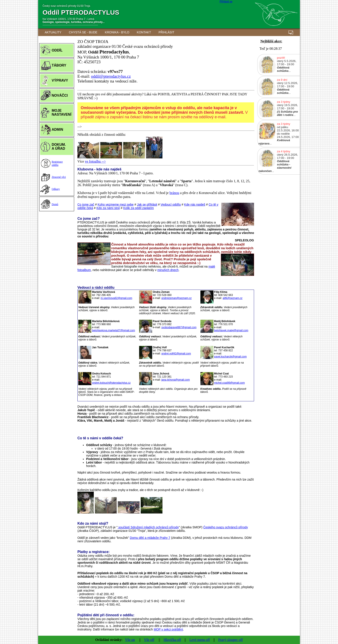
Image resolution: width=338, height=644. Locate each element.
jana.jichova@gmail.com (176, 380)
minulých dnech (168, 270)
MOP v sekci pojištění (168, 629)
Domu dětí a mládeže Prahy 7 (150, 538)
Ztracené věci (59, 177)
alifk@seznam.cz (233, 298)
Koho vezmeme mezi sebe (116, 204)
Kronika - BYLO (117, 32)
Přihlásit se (226, 2)
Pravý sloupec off (231, 640)
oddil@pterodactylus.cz (111, 76)
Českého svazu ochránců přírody (226, 527)
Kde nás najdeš (195, 204)
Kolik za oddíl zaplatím (138, 208)
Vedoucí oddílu (171, 204)
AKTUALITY (53, 32)
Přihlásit (166, 32)
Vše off (149, 640)
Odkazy (56, 189)
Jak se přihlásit (147, 204)
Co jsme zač (86, 204)
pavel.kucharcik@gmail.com (230, 357)
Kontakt (144, 32)
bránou (174, 193)
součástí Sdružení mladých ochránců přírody (148, 527)
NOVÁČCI (60, 95)
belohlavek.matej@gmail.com (231, 330)
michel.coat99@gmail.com (230, 383)
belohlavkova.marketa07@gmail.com (114, 330)
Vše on (130, 640)
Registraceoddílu (57, 163)
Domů (55, 204)
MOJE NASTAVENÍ (61, 112)
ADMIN (57, 130)
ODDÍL (57, 50)
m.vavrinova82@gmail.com (116, 298)
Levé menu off (200, 640)
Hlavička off (172, 640)
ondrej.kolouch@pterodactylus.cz (111, 383)
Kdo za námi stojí (108, 208)
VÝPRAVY (60, 80)
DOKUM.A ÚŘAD (59, 147)
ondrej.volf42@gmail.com (176, 354)
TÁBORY (59, 65)
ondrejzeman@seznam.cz (177, 298)
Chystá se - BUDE (83, 32)
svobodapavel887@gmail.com (179, 327)
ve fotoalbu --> (95, 161)
